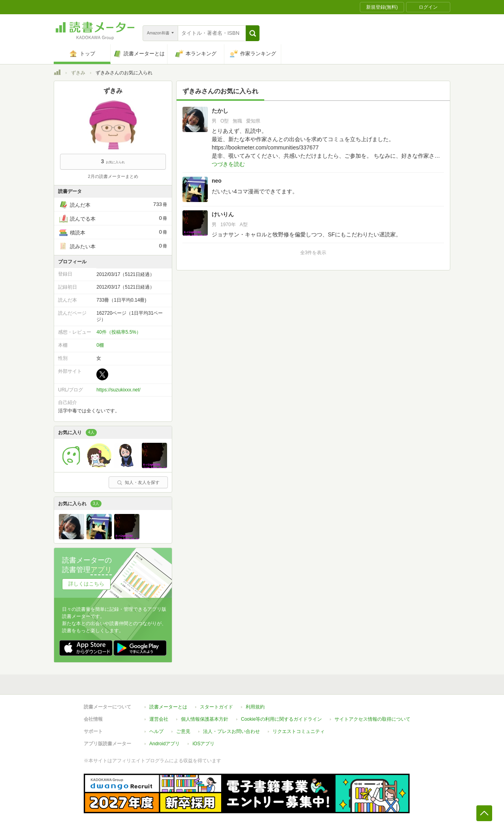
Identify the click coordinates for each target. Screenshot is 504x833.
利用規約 (255, 707)
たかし (220, 111)
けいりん (223, 214)
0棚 (100, 345)
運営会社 (159, 719)
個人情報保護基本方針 (205, 719)
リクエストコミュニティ (299, 731)
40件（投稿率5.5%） (119, 332)
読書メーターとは (168, 707)
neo (217, 181)
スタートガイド (216, 707)
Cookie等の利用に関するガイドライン (281, 719)
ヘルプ (156, 731)
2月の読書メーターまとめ (113, 176)
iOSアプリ (203, 744)
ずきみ (78, 73)
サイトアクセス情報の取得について (372, 719)
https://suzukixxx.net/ (118, 390)
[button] (253, 33)
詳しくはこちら (86, 584)
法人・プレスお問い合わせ (231, 731)
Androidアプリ (165, 744)
